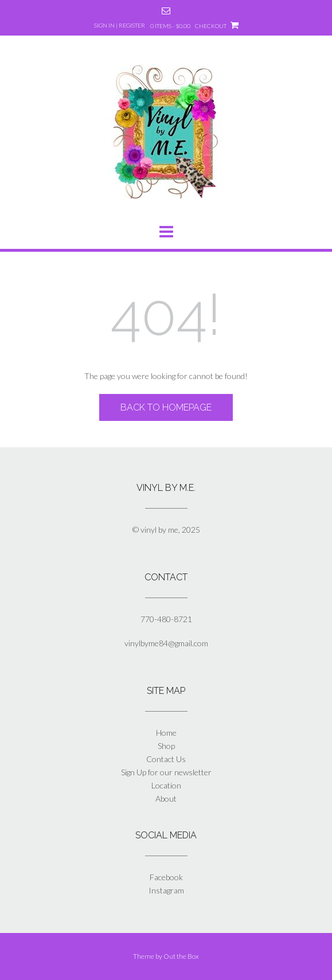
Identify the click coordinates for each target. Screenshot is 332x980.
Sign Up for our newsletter (166, 772)
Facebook (166, 877)
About (166, 799)
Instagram (166, 890)
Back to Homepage (166, 407)
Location (166, 785)
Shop (166, 746)
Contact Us (166, 759)
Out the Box (181, 956)
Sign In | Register (120, 25)
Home (166, 733)
